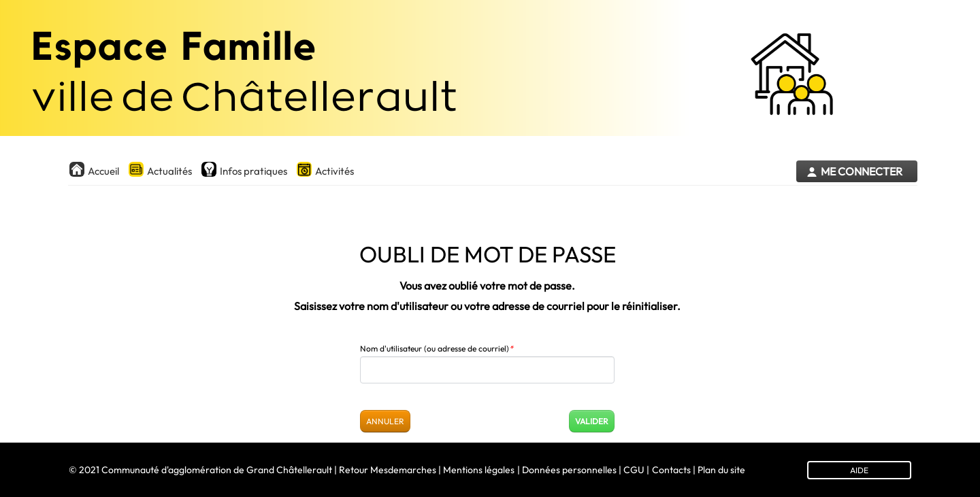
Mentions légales (479, 470)
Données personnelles (569, 470)
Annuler (385, 421)
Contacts (671, 470)
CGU (634, 470)
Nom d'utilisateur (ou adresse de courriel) (437, 348)
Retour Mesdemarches (388, 470)
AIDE (859, 470)
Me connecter (862, 172)
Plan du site (721, 470)
